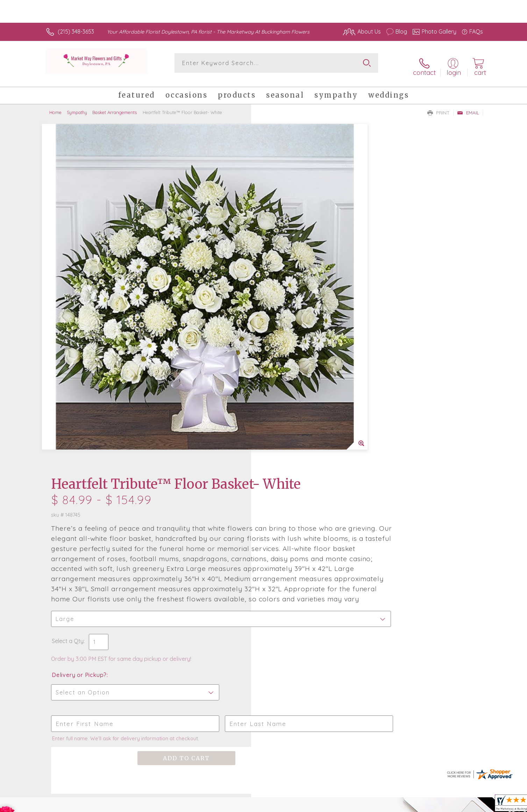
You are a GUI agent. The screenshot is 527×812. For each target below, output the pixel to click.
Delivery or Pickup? (292, 379)
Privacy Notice (371, 805)
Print (439, 107)
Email (468, 107)
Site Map (464, 805)
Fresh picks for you (202, 557)
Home (55, 107)
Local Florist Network (421, 805)
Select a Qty (280, 345)
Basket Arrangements (115, 107)
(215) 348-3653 (76, 31)
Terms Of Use (330, 805)
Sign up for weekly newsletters (351, 553)
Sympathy (77, 107)
